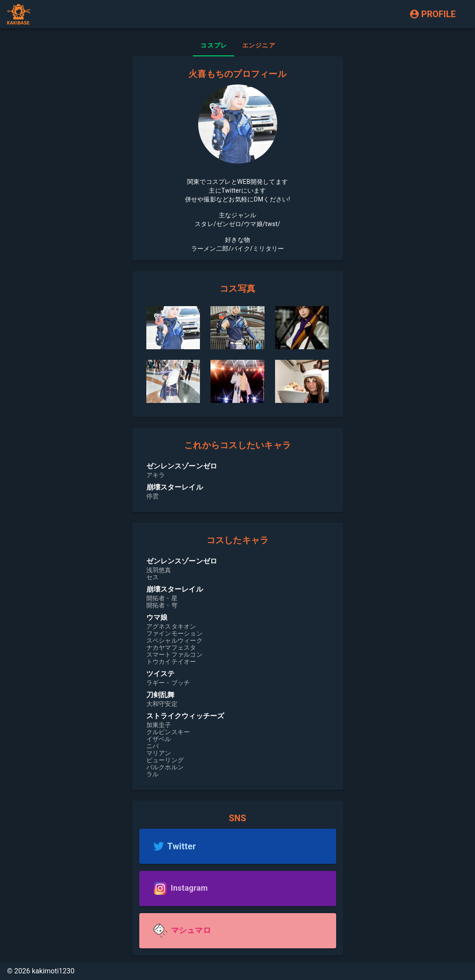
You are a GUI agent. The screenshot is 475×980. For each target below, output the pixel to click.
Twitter (182, 846)
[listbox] (238, 480)
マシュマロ (191, 930)
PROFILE (432, 14)
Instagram (189, 888)
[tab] (214, 46)
